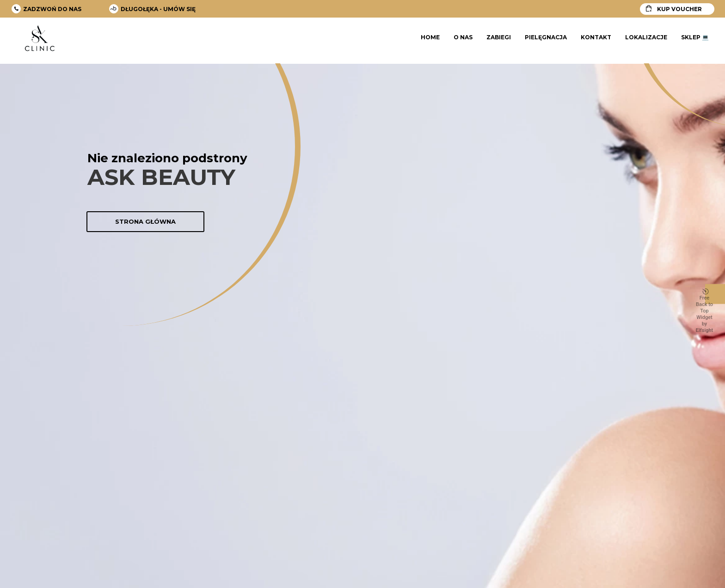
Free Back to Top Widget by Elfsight (704, 311)
